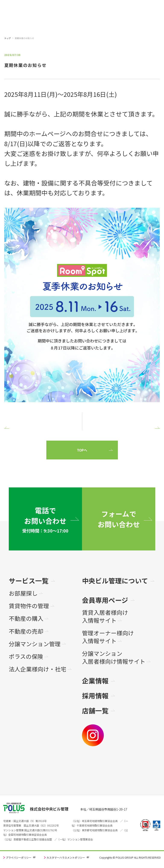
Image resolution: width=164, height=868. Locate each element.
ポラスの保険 (26, 657)
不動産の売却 (26, 631)
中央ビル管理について (115, 580)
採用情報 (95, 695)
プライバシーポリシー (19, 857)
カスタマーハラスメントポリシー (66, 857)
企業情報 (95, 680)
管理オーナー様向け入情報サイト (108, 637)
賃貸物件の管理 (29, 606)
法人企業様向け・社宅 (38, 669)
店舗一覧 (95, 710)
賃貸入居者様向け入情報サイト (105, 616)
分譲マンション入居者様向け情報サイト (114, 657)
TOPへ (82, 450)
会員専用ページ (105, 600)
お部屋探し (23, 593)
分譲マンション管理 (35, 644)
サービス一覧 (29, 580)
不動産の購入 (26, 619)
